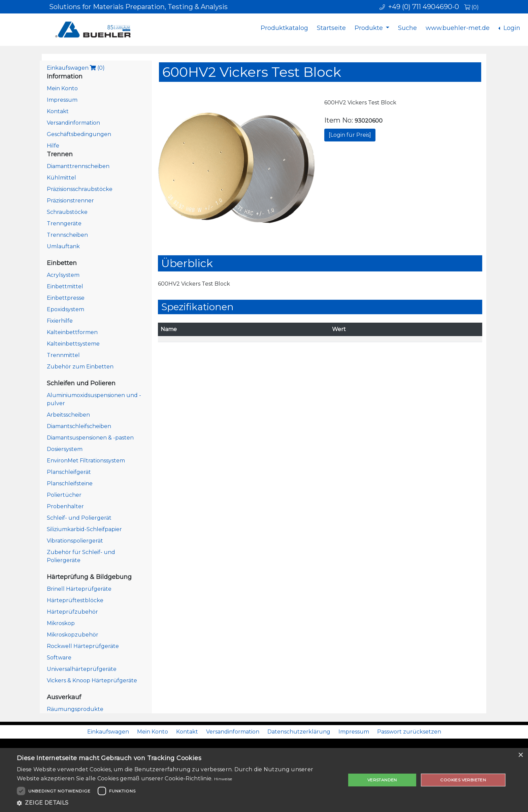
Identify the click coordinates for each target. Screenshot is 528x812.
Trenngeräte (64, 223)
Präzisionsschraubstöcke (80, 189)
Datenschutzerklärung (299, 732)
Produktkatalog (284, 28)
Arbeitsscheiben (68, 415)
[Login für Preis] (350, 135)
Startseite (331, 28)
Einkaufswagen (76, 68)
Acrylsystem (63, 275)
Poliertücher (64, 495)
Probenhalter (65, 506)
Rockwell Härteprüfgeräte (83, 646)
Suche (407, 28)
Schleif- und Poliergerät (79, 518)
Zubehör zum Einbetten (80, 367)
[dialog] (264, 780)
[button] (176, 803)
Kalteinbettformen (72, 332)
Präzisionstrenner (70, 201)
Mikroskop (61, 623)
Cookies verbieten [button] (463, 780)
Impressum (62, 100)
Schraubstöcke (67, 212)
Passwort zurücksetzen (409, 732)
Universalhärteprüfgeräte (82, 669)
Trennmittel (63, 355)
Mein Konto (62, 88)
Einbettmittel (65, 286)
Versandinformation (73, 123)
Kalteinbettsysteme (73, 344)
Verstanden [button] (382, 780)
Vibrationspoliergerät (75, 541)
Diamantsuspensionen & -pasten (90, 438)
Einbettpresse (66, 298)
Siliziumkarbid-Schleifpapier (84, 529)
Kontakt (58, 111)
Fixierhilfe (60, 321)
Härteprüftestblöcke (75, 600)
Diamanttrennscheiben (78, 166)
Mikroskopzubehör (73, 635)
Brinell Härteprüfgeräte (79, 589)
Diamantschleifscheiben (79, 426)
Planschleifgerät (69, 472)
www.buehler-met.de (458, 28)
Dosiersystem (65, 449)
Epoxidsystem (65, 309)
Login (511, 28)
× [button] (520, 755)
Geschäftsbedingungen (79, 134)
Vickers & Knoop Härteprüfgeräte (92, 680)
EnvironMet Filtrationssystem (86, 461)
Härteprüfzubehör (72, 612)
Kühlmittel (61, 178)
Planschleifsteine (70, 483)
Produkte (370, 28)
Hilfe (53, 146)
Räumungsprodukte (75, 709)
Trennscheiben (67, 235)
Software (59, 658)
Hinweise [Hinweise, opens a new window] (223, 779)
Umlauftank (63, 246)
